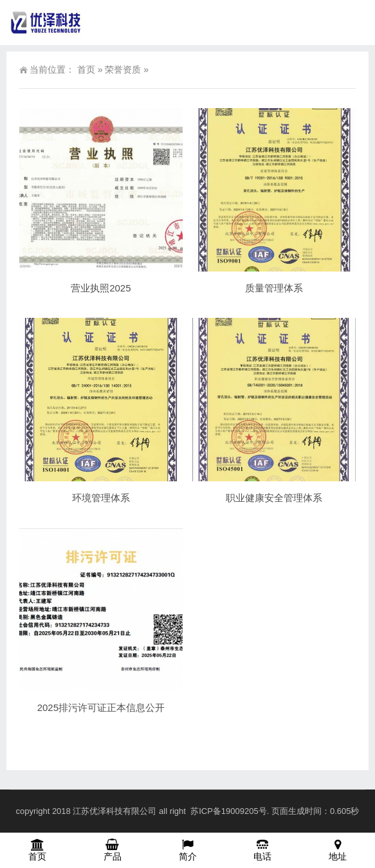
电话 (263, 850)
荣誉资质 (123, 69)
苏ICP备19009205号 (229, 811)
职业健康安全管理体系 (274, 498)
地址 (337, 850)
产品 (113, 850)
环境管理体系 (101, 498)
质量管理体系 (274, 288)
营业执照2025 (101, 288)
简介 (187, 850)
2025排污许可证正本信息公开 (101, 707)
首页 (86, 69)
